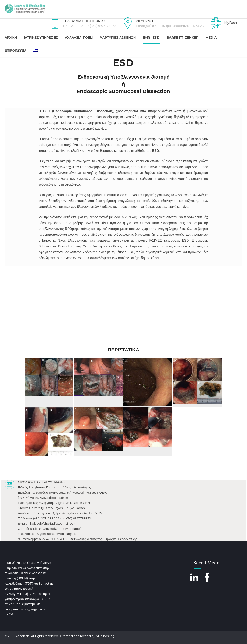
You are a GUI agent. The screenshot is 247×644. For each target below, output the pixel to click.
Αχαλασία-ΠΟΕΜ (79, 38)
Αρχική (11, 38)
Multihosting (105, 636)
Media (211, 38)
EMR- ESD (151, 38)
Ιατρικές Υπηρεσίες (41, 38)
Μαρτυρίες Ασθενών (118, 38)
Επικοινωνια (16, 50)
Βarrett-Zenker (183, 38)
